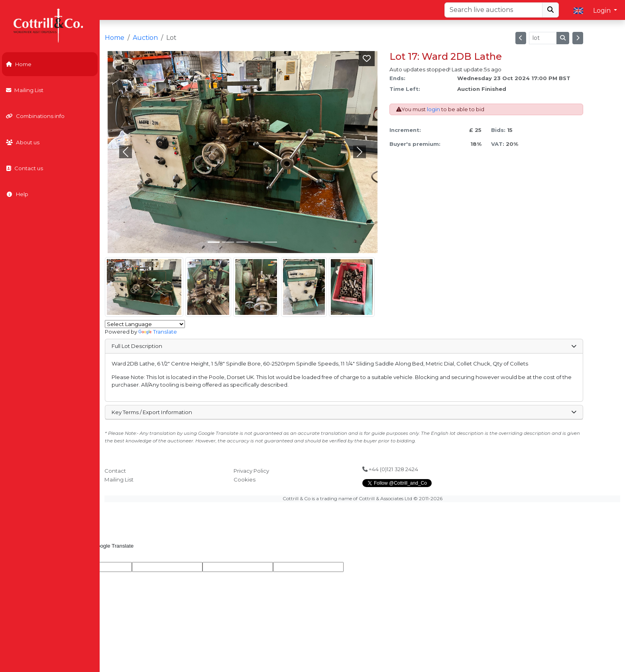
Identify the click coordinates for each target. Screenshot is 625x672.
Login (603, 11)
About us (23, 142)
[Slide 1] (228, 242)
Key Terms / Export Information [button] (344, 412)
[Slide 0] (214, 242)
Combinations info (35, 116)
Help (17, 194)
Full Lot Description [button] (344, 346)
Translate (158, 332)
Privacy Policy (251, 471)
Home (19, 64)
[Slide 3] (257, 242)
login (433, 109)
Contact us (25, 168)
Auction (145, 38)
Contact (115, 471)
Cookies (245, 479)
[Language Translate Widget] (145, 324)
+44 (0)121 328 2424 (390, 469)
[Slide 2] (242, 242)
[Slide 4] (271, 242)
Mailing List (25, 90)
